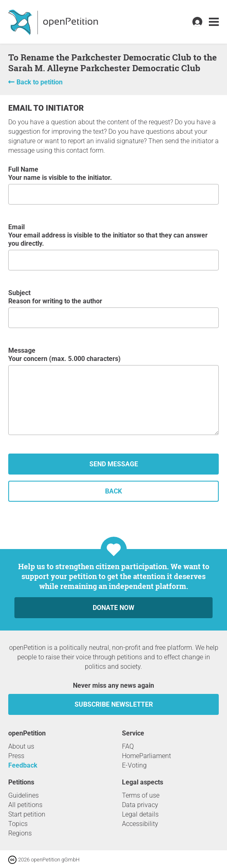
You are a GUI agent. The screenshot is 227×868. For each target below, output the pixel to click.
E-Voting (134, 765)
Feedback (23, 765)
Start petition (27, 814)
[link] (214, 22)
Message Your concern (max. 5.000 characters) (113, 391)
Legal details (140, 814)
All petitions (25, 805)
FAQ (128, 746)
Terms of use (141, 795)
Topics (18, 824)
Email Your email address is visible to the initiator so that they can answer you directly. (113, 247)
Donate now (113, 608)
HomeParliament (146, 756)
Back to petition (40, 82)
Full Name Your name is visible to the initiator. (113, 185)
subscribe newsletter (114, 704)
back (113, 491)
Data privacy (140, 805)
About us (21, 746)
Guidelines (23, 795)
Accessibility (140, 824)
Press (16, 756)
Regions (20, 833)
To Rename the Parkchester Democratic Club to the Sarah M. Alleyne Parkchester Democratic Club (112, 63)
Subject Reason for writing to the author (113, 308)
